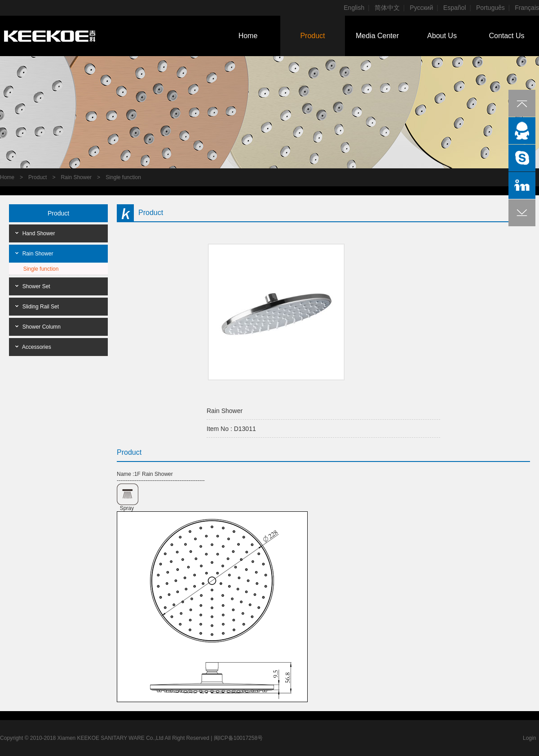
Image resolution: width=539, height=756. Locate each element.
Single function (123, 177)
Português (490, 8)
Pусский (421, 8)
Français (527, 8)
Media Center (377, 36)
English (354, 8)
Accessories (37, 347)
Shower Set (36, 286)
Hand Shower (39, 233)
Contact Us (506, 36)
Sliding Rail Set (41, 307)
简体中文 (387, 8)
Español (455, 8)
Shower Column (42, 327)
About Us (442, 36)
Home (248, 36)
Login (529, 738)
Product (312, 36)
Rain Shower (76, 177)
